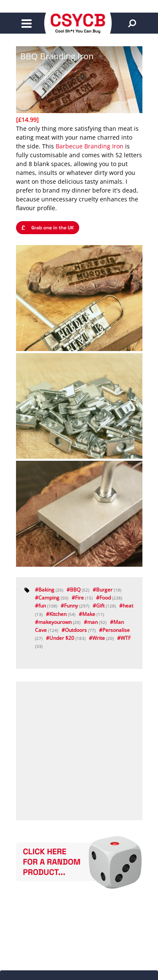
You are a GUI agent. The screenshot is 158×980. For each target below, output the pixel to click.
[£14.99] (27, 120)
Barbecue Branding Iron (90, 146)
